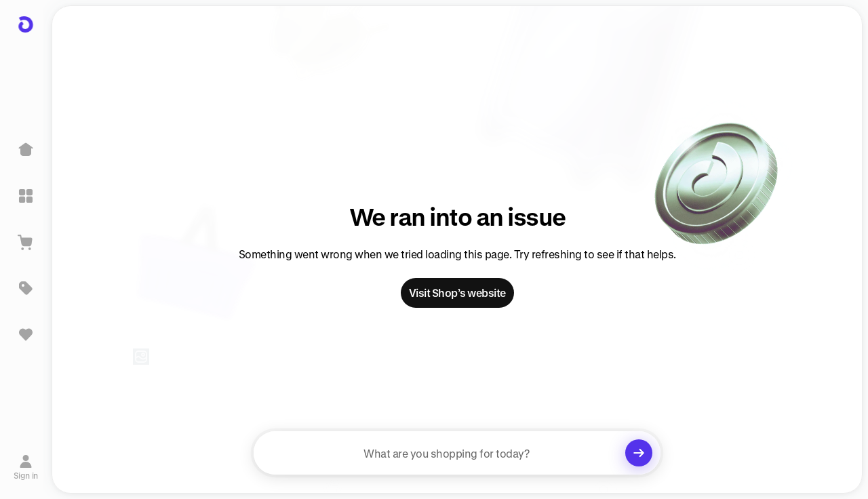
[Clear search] (639, 453)
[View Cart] (26, 242)
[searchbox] (457, 453)
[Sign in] (26, 467)
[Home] (26, 150)
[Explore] (26, 196)
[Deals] (26, 288)
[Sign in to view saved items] (26, 334)
